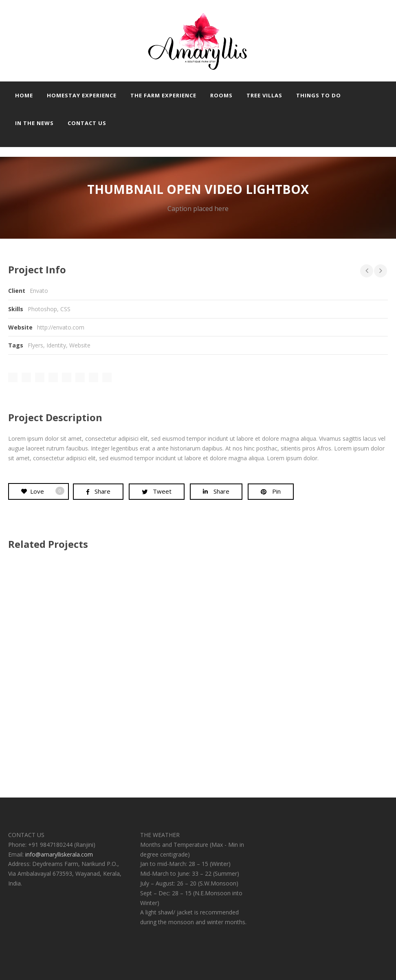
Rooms (221, 95)
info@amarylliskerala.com (59, 854)
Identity (56, 345)
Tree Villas (264, 95)
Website (80, 345)
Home (24, 95)
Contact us (87, 123)
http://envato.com (61, 327)
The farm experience (163, 95)
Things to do (319, 95)
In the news (34, 123)
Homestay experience (82, 95)
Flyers (35, 345)
